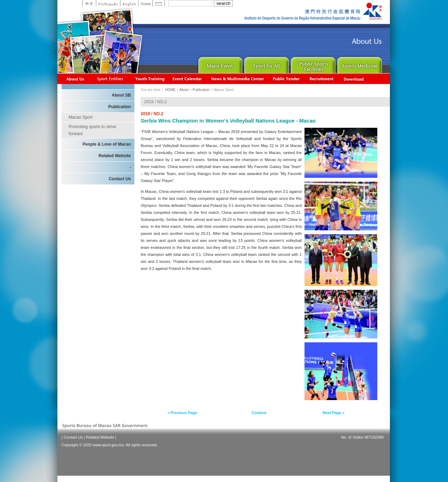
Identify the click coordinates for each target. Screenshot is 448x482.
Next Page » (334, 413)
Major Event (219, 64)
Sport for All (266, 64)
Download (354, 79)
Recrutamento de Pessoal (322, 79)
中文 (89, 3)
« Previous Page (182, 413)
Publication (120, 107)
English (129, 3)
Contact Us (120, 179)
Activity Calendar (188, 79)
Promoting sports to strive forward (92, 130)
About (75, 79)
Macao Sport (80, 117)
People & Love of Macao (107, 144)
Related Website (115, 156)
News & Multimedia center (237, 79)
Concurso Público (287, 79)
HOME (170, 90)
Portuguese (108, 3)
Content (259, 413)
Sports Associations (110, 79)
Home (145, 3)
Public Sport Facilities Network (312, 64)
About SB (121, 95)
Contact (159, 3)
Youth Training (150, 79)
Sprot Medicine (359, 64)
